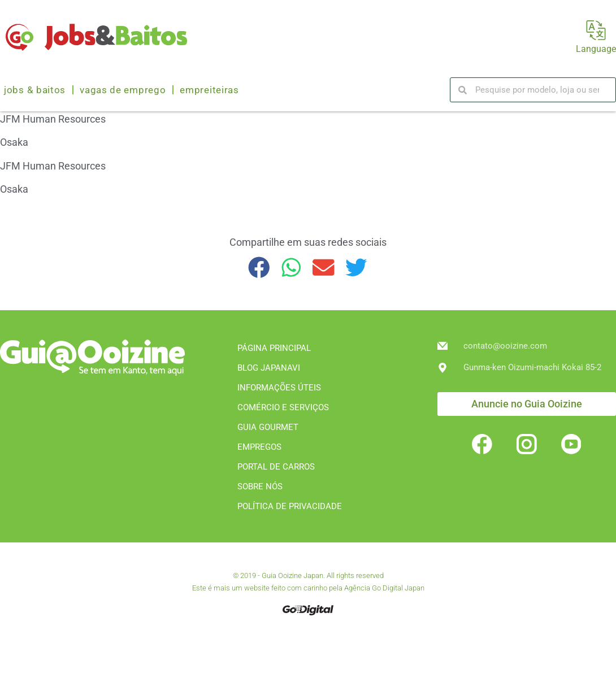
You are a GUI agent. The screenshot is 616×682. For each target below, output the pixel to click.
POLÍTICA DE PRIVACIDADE (290, 506)
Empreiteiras (209, 90)
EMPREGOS (259, 447)
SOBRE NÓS (260, 486)
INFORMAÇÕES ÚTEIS (279, 388)
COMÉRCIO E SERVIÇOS (283, 407)
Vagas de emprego (123, 90)
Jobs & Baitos (35, 90)
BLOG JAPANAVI (269, 368)
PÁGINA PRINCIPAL (274, 348)
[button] (259, 268)
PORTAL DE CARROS (276, 467)
